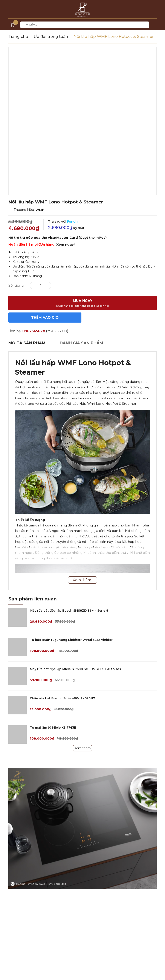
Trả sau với (64, 221)
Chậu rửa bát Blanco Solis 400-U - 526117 (62, 698)
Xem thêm (82, 748)
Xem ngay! (65, 244)
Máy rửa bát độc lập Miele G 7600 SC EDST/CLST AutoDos (75, 669)
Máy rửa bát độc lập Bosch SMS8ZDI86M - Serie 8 (69, 611)
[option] (82, 121)
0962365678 (34, 331)
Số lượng (16, 285)
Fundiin (73, 221)
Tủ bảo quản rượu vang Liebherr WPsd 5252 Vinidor (71, 640)
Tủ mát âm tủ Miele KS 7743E (53, 728)
